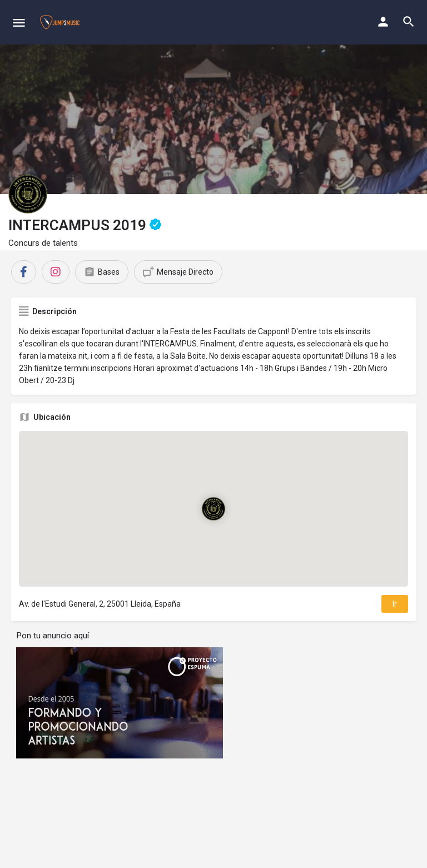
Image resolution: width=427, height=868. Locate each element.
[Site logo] (61, 22)
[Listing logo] (28, 194)
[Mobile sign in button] (383, 22)
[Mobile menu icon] (19, 23)
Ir (395, 604)
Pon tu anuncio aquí (53, 636)
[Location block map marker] (213, 509)
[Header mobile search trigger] (409, 22)
